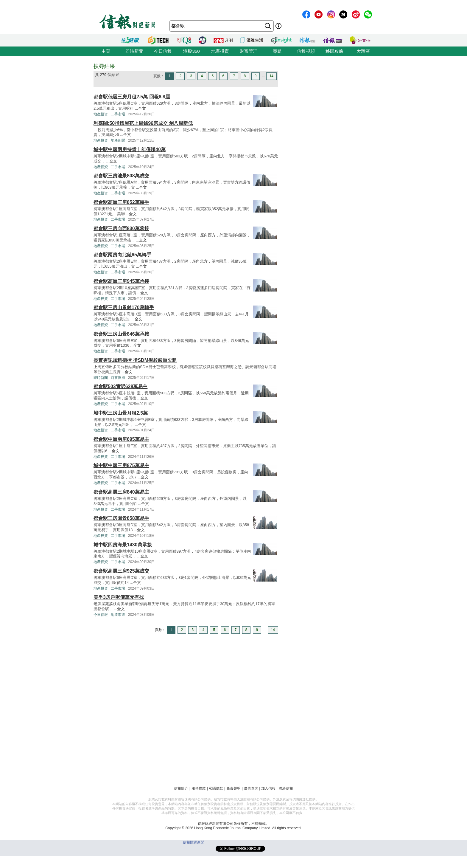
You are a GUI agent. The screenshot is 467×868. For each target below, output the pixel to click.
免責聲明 (233, 788)
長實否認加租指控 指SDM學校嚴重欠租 (135, 360)
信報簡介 (181, 788)
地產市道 (118, 615)
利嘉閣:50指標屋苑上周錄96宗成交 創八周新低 (143, 123)
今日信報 (163, 51)
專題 (277, 51)
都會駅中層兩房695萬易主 (121, 439)
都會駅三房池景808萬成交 (121, 176)
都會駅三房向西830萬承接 (121, 228)
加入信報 (268, 788)
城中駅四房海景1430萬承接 (123, 545)
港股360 (191, 51)
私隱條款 (216, 788)
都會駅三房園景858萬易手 (121, 518)
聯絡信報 (286, 788)
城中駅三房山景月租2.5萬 (121, 413)
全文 (142, 108)
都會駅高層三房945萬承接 (121, 281)
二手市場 (118, 114)
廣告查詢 (251, 788)
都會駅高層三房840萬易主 (121, 492)
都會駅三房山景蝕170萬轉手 (124, 307)
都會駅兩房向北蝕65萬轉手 (122, 255)
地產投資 (220, 51)
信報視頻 (306, 51)
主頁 (106, 51)
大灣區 (363, 51)
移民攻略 (334, 51)
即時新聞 (134, 51)
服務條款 (199, 788)
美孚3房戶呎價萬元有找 (119, 597)
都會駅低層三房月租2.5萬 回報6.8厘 (132, 97)
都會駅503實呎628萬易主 (120, 386)
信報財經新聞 (194, 842)
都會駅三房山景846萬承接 (121, 334)
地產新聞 (118, 140)
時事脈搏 (118, 378)
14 (271, 76)
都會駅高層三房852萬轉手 (121, 202)
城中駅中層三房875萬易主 (121, 465)
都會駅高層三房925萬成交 (121, 571)
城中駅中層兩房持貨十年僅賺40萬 (130, 149)
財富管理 (249, 51)
